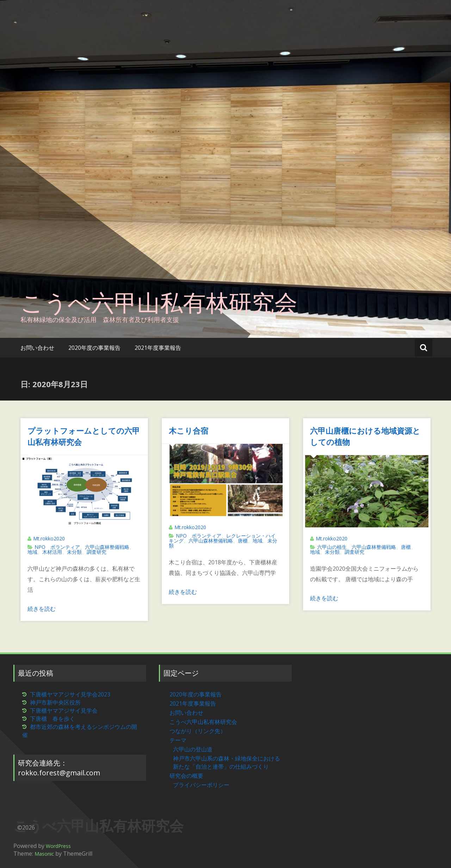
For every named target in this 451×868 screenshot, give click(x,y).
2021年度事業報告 (158, 348)
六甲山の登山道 (193, 749)
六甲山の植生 (332, 547)
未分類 (74, 552)
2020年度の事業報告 (94, 348)
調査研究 (97, 552)
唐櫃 (243, 541)
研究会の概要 (186, 776)
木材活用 (52, 552)
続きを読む (42, 609)
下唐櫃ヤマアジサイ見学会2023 (70, 694)
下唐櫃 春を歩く (52, 719)
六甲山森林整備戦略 (107, 547)
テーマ (178, 740)
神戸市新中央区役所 (55, 702)
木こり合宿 (189, 430)
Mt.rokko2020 (49, 538)
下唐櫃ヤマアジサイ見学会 (64, 711)
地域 (32, 552)
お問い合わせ (37, 348)
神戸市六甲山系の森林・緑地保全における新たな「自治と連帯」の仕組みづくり (227, 762)
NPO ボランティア (57, 547)
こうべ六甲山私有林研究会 (159, 302)
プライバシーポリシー (201, 785)
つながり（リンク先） (198, 731)
